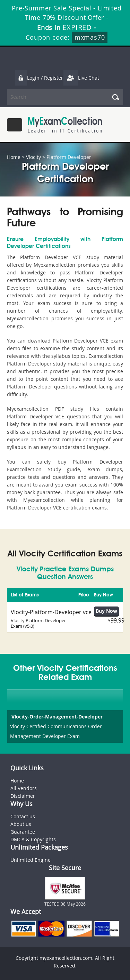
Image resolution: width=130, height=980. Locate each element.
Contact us (23, 816)
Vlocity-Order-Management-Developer (56, 717)
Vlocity (33, 157)
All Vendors (24, 788)
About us (21, 824)
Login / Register (39, 78)
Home (14, 157)
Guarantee (23, 832)
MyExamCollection (65, 125)
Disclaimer (23, 796)
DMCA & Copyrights (33, 839)
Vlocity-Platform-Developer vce (51, 612)
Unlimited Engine (31, 860)
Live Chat (81, 78)
